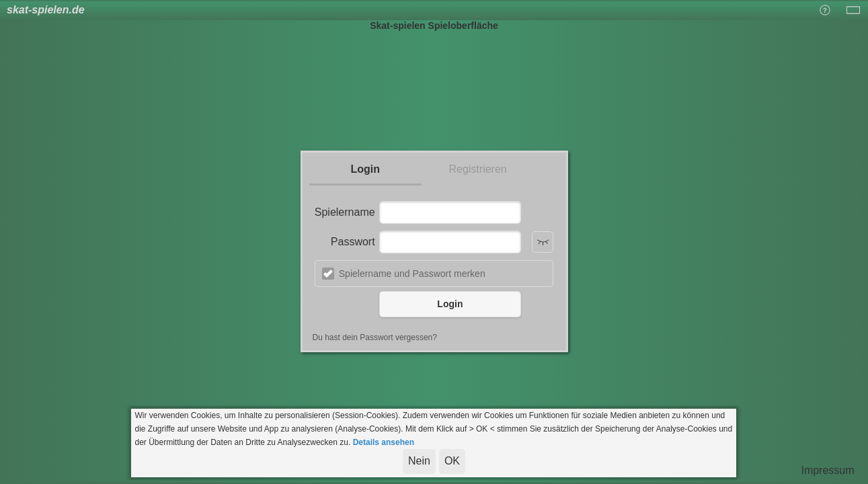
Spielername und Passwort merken (412, 274)
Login (365, 169)
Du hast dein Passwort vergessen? (375, 337)
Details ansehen (384, 442)
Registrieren (477, 169)
